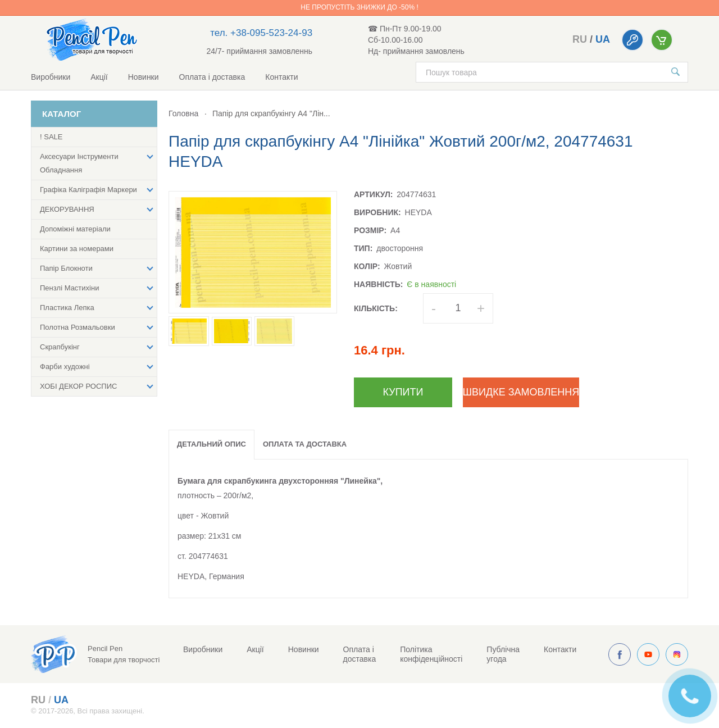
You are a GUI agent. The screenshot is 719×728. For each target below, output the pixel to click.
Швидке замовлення (521, 392)
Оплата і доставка (212, 77)
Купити (403, 392)
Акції (99, 77)
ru (580, 39)
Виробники (51, 77)
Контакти (281, 77)
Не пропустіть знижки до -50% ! (359, 7)
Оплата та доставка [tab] (305, 444)
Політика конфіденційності (431, 654)
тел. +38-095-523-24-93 (261, 33)
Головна (183, 113)
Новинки (144, 77)
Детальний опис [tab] (211, 444)
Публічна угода (503, 654)
